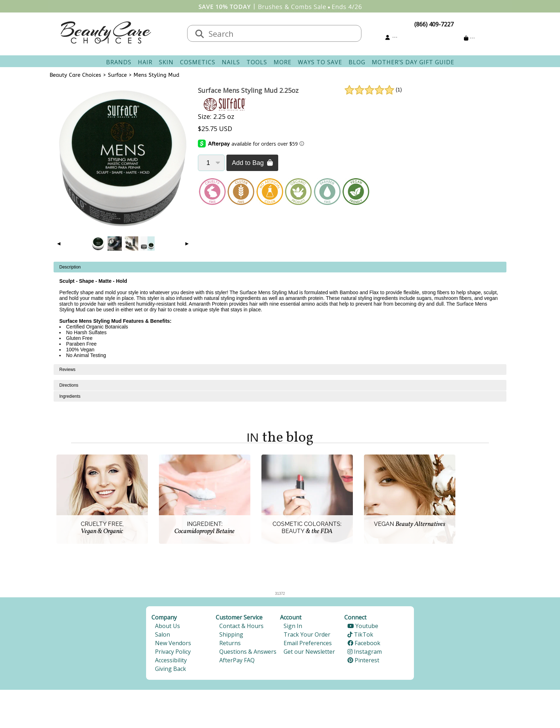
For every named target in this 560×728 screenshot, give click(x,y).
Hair (145, 62)
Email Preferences (308, 643)
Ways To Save (320, 62)
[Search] (200, 34)
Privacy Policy (173, 652)
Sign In (293, 626)
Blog (357, 62)
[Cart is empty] (469, 38)
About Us (167, 626)
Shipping (231, 634)
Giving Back (171, 669)
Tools (257, 62)
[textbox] (281, 33)
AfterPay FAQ (237, 660)
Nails (231, 62)
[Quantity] (211, 163)
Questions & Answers (248, 652)
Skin (166, 62)
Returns (230, 643)
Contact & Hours (241, 626)
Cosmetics (198, 62)
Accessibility (171, 660)
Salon (162, 634)
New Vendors (173, 643)
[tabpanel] (280, 313)
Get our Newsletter (309, 652)
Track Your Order (307, 634)
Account (291, 617)
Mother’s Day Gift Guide (413, 62)
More (282, 62)
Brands (119, 62)
